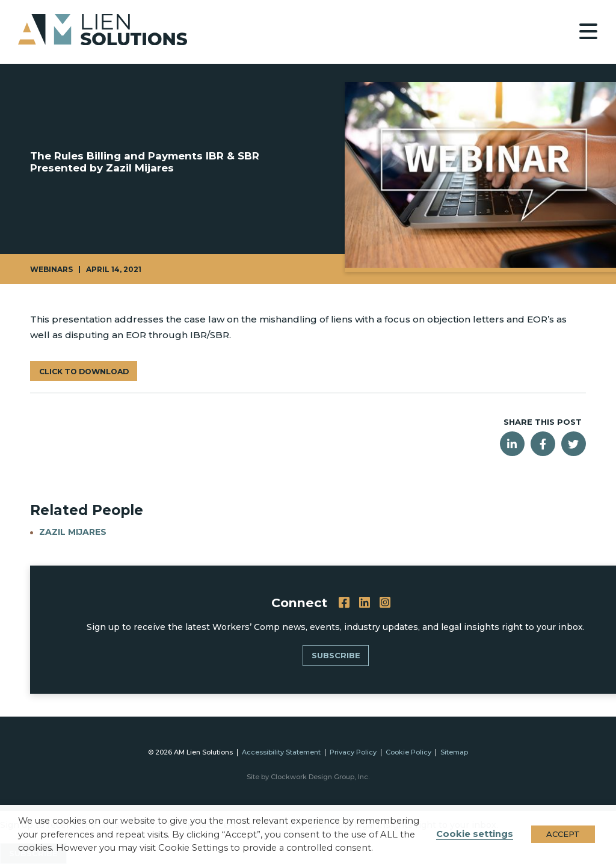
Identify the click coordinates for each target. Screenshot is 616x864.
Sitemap (454, 752)
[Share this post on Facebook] (543, 444)
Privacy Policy (353, 752)
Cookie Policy (408, 752)
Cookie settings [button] (475, 834)
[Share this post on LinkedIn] (512, 444)
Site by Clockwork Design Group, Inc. (308, 777)
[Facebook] (345, 603)
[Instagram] (386, 603)
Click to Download (84, 372)
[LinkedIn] (365, 603)
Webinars (51, 269)
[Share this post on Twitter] (574, 444)
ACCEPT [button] (563, 834)
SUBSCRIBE (336, 655)
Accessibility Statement (281, 752)
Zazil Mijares (73, 532)
